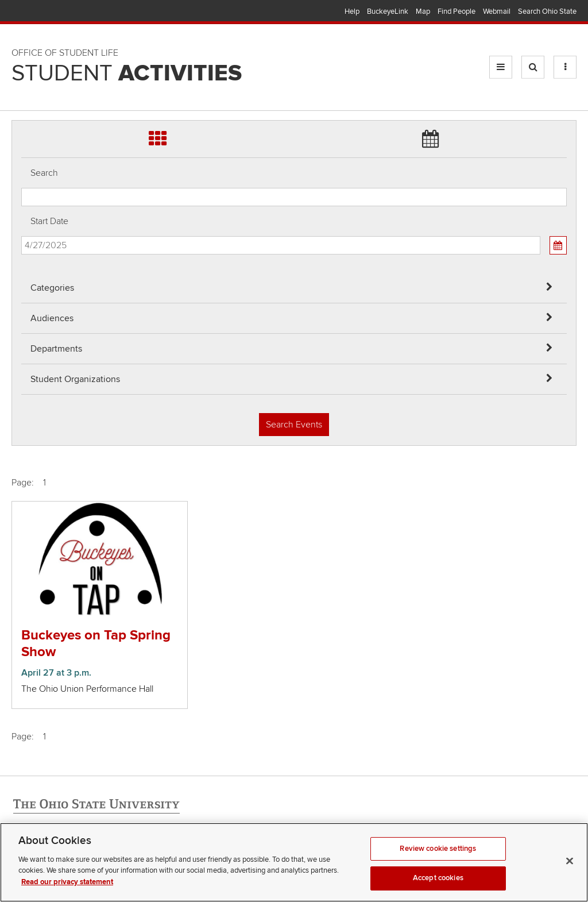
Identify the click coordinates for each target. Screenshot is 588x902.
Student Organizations (75, 379)
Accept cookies (438, 888)
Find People (457, 11)
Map (423, 11)
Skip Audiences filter (22, 16)
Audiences (52, 318)
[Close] (570, 870)
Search (44, 173)
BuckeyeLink (388, 11)
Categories (52, 288)
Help (352, 11)
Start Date (49, 221)
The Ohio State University (34, 12)
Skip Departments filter (22, 47)
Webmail (497, 11)
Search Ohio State (547, 11)
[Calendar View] (558, 245)
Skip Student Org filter (22, 77)
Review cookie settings (438, 858)
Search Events (294, 425)
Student (127, 74)
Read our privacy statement (67, 892)
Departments (56, 349)
